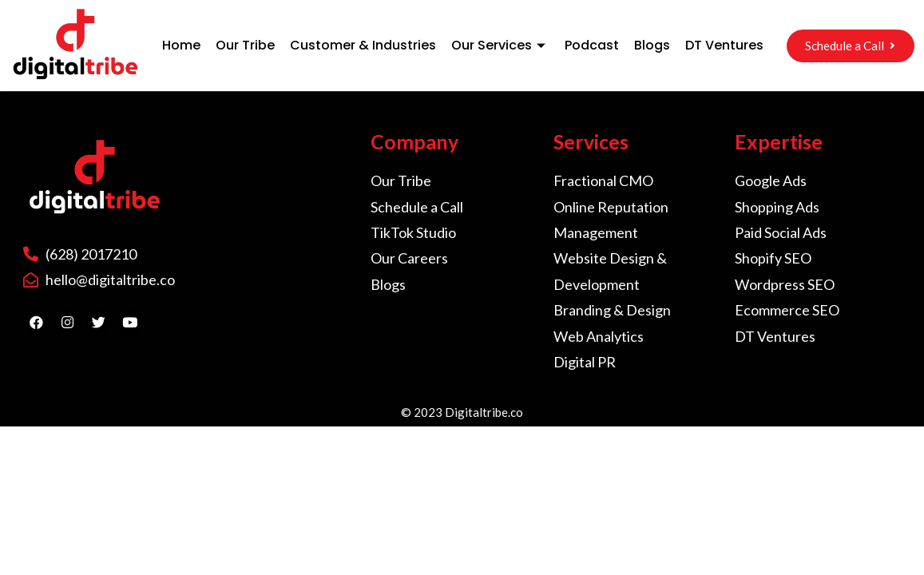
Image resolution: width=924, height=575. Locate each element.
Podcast (592, 45)
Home (181, 45)
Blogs (652, 45)
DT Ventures (724, 45)
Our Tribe (245, 45)
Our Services (500, 45)
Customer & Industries (363, 45)
